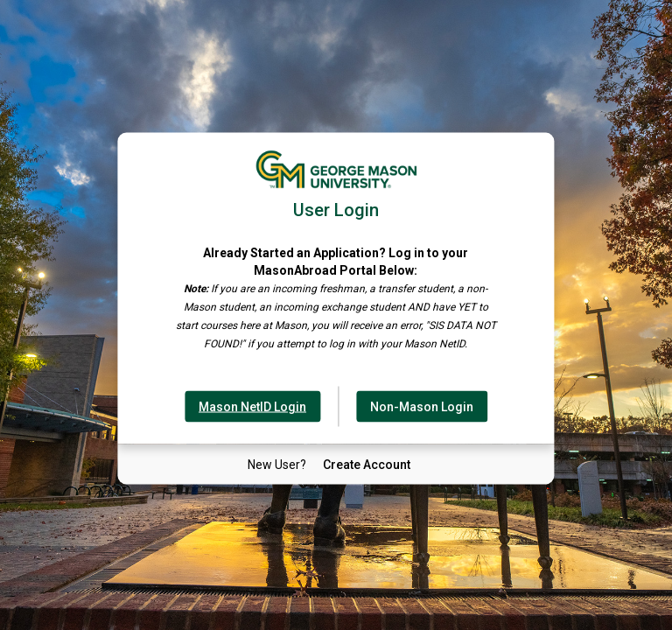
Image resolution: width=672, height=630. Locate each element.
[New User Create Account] (367, 465)
